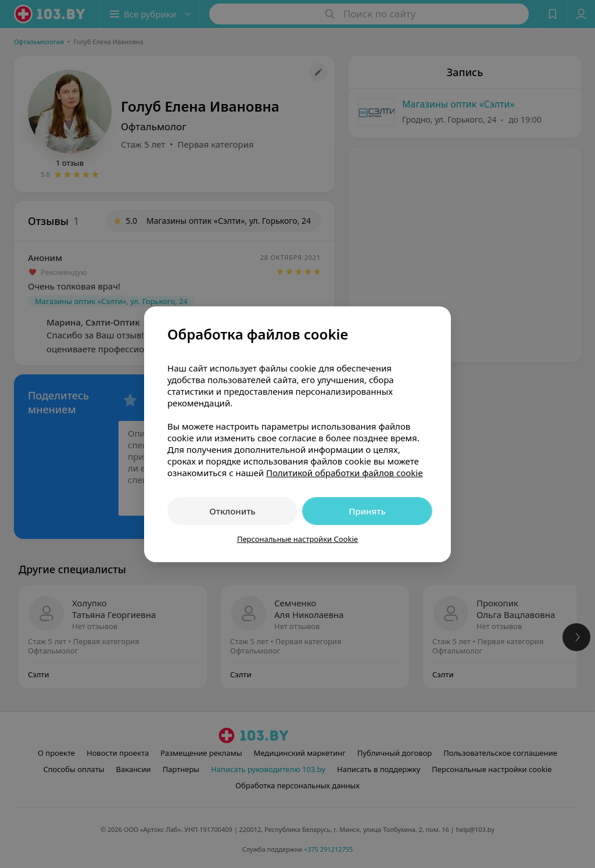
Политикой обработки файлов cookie (345, 473)
